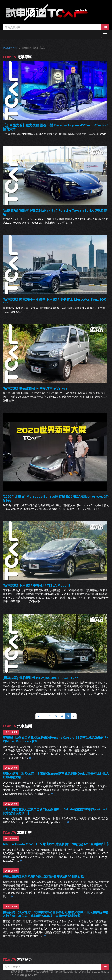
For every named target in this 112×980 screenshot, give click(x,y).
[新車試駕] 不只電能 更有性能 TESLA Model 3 (36, 585)
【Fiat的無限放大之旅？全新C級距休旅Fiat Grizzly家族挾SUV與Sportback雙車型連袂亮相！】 (55, 811)
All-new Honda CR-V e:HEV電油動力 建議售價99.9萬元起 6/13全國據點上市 (56, 844)
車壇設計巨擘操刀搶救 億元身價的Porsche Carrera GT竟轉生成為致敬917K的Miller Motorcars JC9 (56, 739)
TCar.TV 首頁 (10, 48)
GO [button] (105, 27)
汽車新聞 (17, 726)
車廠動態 (17, 833)
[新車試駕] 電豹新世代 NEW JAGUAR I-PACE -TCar (40, 678)
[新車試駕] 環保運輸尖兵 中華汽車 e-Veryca (35, 388)
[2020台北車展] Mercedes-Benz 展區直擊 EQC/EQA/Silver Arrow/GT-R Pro (56, 499)
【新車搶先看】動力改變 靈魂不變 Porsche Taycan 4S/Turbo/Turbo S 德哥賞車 (56, 127)
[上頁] (38, 716)
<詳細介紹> (100, 134)
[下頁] (74, 716)
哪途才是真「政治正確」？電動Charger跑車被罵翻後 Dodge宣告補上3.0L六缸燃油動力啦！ (56, 775)
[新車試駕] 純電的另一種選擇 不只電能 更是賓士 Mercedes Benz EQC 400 (54, 301)
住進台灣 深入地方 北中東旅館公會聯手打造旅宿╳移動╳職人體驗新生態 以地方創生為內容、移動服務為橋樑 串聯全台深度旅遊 (55, 914)
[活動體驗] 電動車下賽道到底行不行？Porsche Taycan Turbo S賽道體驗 (55, 212)
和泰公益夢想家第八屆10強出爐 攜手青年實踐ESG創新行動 (43, 876)
